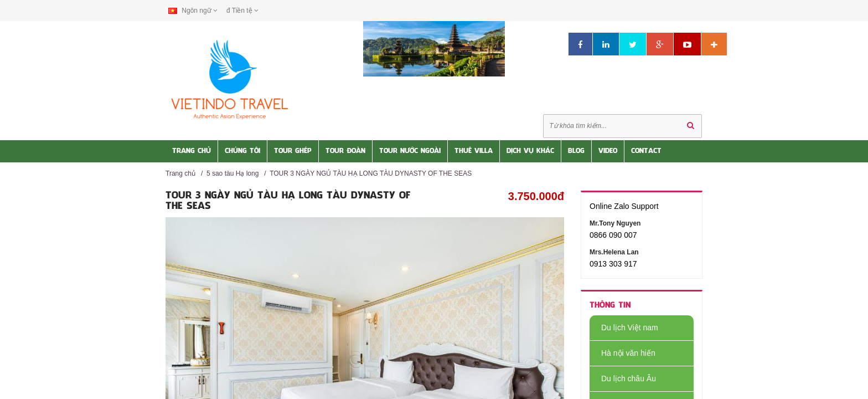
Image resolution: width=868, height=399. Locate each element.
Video (608, 151)
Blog (576, 151)
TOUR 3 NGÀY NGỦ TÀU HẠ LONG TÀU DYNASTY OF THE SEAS (371, 173)
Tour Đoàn (345, 151)
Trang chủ (180, 173)
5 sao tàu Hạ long (232, 173)
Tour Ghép (293, 151)
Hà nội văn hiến (622, 353)
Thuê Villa (474, 151)
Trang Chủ (192, 151)
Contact (646, 151)
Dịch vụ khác (530, 151)
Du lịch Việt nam (624, 328)
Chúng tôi (242, 151)
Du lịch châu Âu (623, 378)
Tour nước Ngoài (410, 151)
